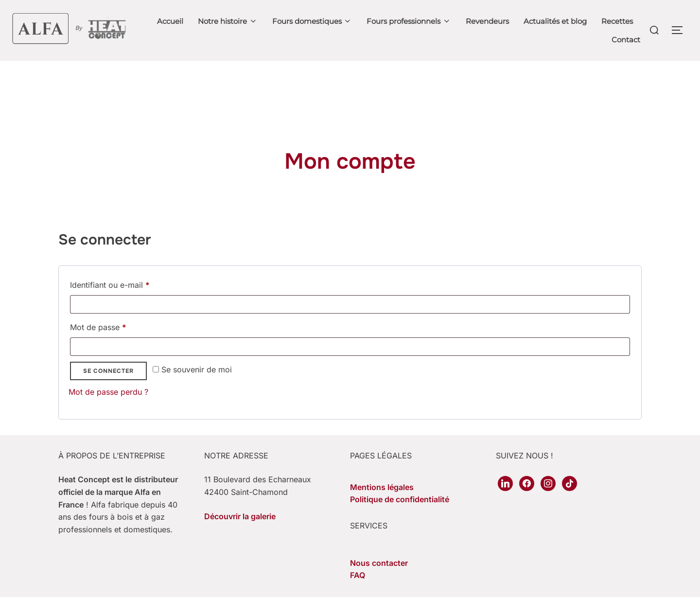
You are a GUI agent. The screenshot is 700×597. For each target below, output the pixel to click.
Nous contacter (379, 582)
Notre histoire (228, 21)
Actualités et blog (555, 21)
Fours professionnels (409, 21)
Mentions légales (382, 506)
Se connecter (108, 390)
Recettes (617, 21)
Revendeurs (487, 21)
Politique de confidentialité (400, 518)
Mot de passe (118, 345)
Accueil (170, 21)
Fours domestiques (312, 21)
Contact (626, 40)
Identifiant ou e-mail (130, 302)
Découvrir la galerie (240, 535)
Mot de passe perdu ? (108, 411)
